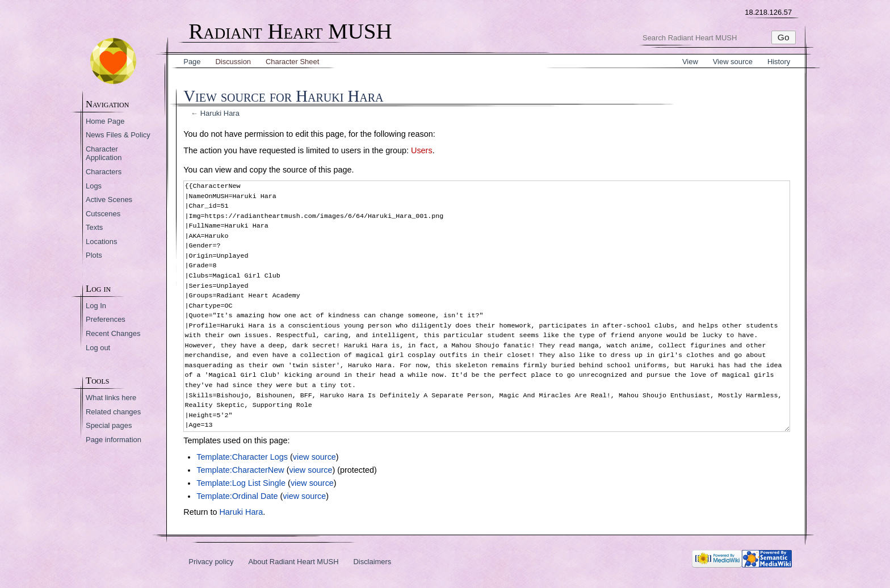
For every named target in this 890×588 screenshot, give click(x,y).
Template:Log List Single (241, 483)
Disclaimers (372, 562)
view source (314, 457)
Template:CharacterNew (240, 470)
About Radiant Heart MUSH (293, 562)
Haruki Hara (220, 113)
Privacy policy (211, 562)
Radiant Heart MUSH (290, 31)
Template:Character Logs (242, 457)
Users (422, 150)
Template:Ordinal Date (237, 496)
